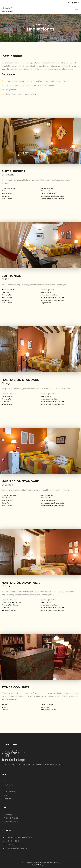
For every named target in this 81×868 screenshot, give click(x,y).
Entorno (7, 788)
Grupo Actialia (45, 865)
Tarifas (7, 795)
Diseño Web (36, 865)
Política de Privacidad (12, 818)
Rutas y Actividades (11, 792)
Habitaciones (9, 785)
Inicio (6, 781)
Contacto (7, 799)
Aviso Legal (8, 815)
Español (74, 2)
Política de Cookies (11, 822)
